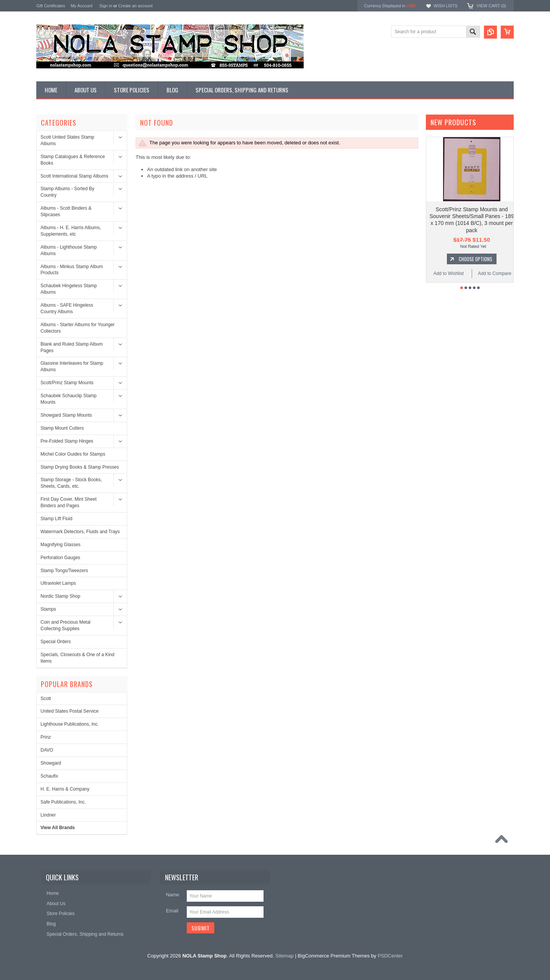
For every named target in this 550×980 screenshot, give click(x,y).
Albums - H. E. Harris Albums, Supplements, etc (71, 231)
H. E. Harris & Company (65, 789)
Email (172, 911)
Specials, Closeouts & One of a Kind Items (77, 658)
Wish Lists (445, 6)
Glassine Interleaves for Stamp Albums (72, 366)
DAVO (47, 750)
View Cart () (491, 6)
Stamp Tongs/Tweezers (64, 571)
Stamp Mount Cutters (62, 428)
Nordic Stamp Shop (60, 596)
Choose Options (476, 259)
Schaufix (49, 776)
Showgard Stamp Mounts (66, 415)
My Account (82, 6)
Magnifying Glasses (61, 545)
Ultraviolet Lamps (58, 583)
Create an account (136, 6)
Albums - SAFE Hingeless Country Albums (67, 308)
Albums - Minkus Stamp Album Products (72, 270)
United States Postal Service (70, 711)
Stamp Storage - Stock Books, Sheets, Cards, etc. (71, 483)
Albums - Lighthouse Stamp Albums (69, 250)
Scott (46, 699)
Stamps (48, 609)
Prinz (46, 737)
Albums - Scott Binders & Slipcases (66, 211)
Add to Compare (494, 273)
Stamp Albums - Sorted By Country (67, 192)
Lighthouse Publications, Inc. (70, 724)
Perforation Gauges (60, 558)
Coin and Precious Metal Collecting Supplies (66, 625)
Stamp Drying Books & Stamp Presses (80, 467)
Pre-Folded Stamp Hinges (67, 441)
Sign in (106, 6)
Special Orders (56, 642)
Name (172, 895)
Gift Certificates (51, 6)
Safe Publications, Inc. (63, 802)
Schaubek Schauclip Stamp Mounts (69, 399)
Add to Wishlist (449, 273)
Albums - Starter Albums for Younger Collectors (78, 328)
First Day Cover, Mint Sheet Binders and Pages (69, 502)
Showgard (51, 763)
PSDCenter (390, 956)
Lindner (48, 815)
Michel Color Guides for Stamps (73, 454)
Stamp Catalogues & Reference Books (73, 160)
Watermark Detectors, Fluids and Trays (80, 532)
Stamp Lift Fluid (56, 519)
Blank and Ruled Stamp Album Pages (72, 347)
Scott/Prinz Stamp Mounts (67, 383)
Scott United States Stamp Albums (67, 140)
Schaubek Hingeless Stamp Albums (69, 289)
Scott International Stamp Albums (74, 176)
